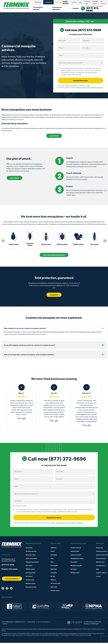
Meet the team (100, 563)
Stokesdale (54, 588)
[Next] (105, 241)
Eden (52, 559)
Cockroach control (76, 556)
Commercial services (42, 8)
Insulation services (31, 588)
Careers (74, 2)
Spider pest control (31, 559)
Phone (62, 48)
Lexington (54, 574)
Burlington (54, 556)
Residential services (33, 544)
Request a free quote (10, 570)
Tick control (29, 567)
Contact (76, 8)
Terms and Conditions (44, 623)
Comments (18, 502)
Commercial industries (61, 8)
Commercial (48, 2)
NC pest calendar (101, 559)
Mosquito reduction (76, 567)
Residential (38, 2)
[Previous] (3, 241)
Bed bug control (30, 574)
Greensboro (54, 567)
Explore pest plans (101, 552)
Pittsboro (53, 581)
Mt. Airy (53, 577)
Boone (53, 552)
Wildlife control (30, 570)
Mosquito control (31, 556)
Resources (100, 544)
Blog (80, 2)
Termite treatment (76, 549)
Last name (87, 41)
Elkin (52, 563)
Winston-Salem (55, 592)
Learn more (54, 136)
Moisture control (30, 584)
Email (61, 55)
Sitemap (5, 625)
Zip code (86, 48)
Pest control (29, 549)
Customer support (101, 574)
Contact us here (82, 87)
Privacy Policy (31, 623)
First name (63, 41)
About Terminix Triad (102, 556)
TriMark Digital (95, 625)
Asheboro (53, 549)
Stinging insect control (32, 563)
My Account (99, 549)
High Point (54, 570)
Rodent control (30, 581)
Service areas (56, 544)
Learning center (101, 567)
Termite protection (31, 552)
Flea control (29, 577)
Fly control (74, 570)
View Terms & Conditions (95, 87)
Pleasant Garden (55, 584)
